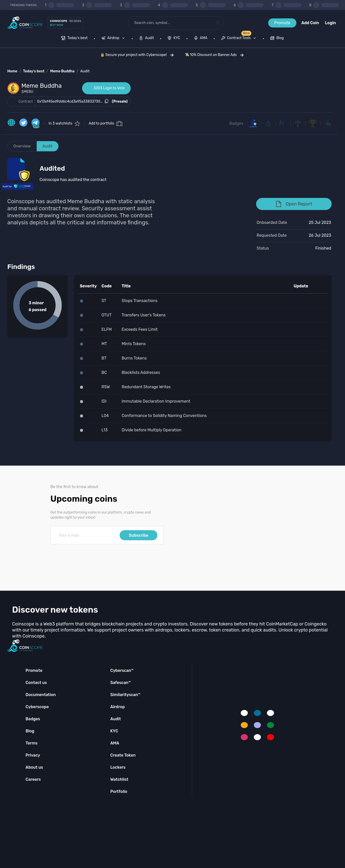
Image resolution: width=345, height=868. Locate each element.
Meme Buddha (62, 71)
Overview (22, 146)
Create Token (123, 755)
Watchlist (119, 779)
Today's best (34, 71)
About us (34, 767)
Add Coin (310, 23)
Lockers (118, 767)
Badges (236, 123)
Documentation (41, 695)
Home (12, 71)
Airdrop (118, 707)
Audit (85, 71)
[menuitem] (74, 39)
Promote (282, 23)
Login (331, 23)
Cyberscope (37, 707)
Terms (32, 743)
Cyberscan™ (122, 670)
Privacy (33, 755)
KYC (114, 731)
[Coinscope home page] (25, 23)
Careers (33, 779)
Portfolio (119, 791)
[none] (114, 39)
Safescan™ (121, 683)
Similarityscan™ (125, 695)
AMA (115, 743)
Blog (30, 731)
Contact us (36, 683)
